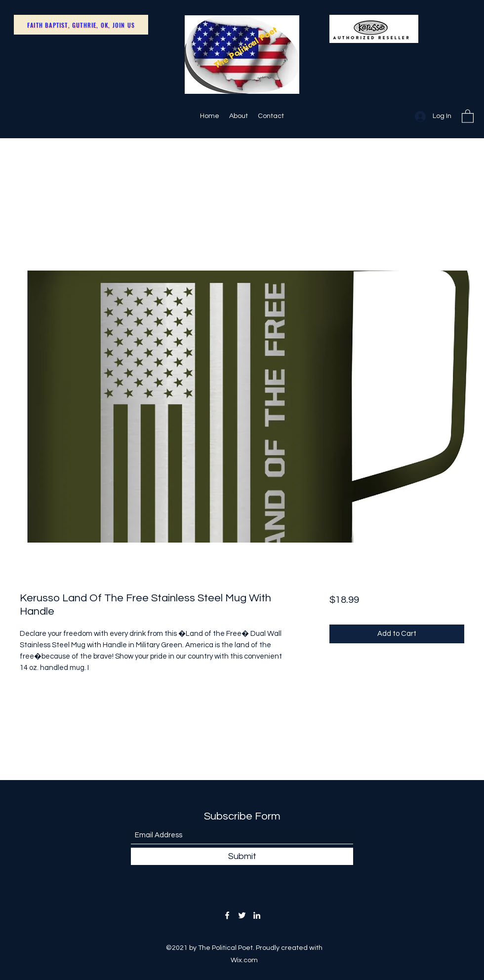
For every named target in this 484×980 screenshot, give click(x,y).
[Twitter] (242, 915)
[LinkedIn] (257, 915)
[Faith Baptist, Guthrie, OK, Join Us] (81, 25)
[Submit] (242, 856)
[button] (468, 116)
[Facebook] (227, 915)
